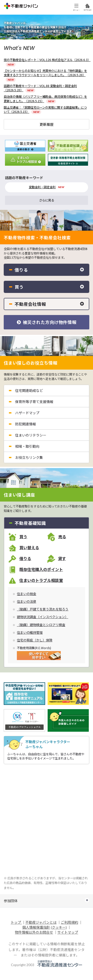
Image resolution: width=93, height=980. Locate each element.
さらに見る (47, 200)
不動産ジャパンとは (41, 922)
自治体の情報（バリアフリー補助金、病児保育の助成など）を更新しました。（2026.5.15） (45, 99)
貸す (62, 559)
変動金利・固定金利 (42, 187)
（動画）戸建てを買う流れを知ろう (43, 609)
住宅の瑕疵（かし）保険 (35, 640)
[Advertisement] (46, 821)
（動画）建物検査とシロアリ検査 (41, 625)
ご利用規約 (69, 922)
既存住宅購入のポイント (41, 569)
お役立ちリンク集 (29, 457)
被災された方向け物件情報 (47, 322)
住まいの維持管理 (30, 632)
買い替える (29, 548)
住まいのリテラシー (31, 435)
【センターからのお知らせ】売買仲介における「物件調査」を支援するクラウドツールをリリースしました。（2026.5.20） (45, 75)
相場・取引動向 (27, 446)
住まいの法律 (27, 601)
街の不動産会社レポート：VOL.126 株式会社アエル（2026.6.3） (47, 62)
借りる (25, 559)
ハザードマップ (27, 413)
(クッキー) (59, 927)
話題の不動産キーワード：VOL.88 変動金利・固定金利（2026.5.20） (40, 88)
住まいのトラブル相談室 (41, 580)
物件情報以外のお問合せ (34, 932)
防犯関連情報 (26, 424)
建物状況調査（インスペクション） (43, 617)
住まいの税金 (27, 594)
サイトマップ (68, 932)
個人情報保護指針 (36, 927)
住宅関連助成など (29, 390)
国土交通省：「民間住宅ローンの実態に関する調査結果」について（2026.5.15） (45, 110)
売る (62, 537)
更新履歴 (47, 124)
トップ (16, 922)
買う (23, 537)
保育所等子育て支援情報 (34, 402)
